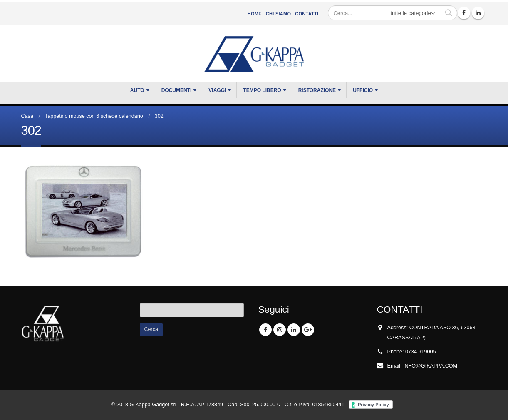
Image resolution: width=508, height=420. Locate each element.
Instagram (280, 330)
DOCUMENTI (177, 90)
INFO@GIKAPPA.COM (430, 366)
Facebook (265, 330)
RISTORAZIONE (317, 90)
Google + (308, 330)
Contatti (307, 14)
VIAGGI (217, 90)
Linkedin (294, 330)
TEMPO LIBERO (262, 90)
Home (255, 14)
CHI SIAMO (278, 14)
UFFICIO (363, 90)
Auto (137, 90)
